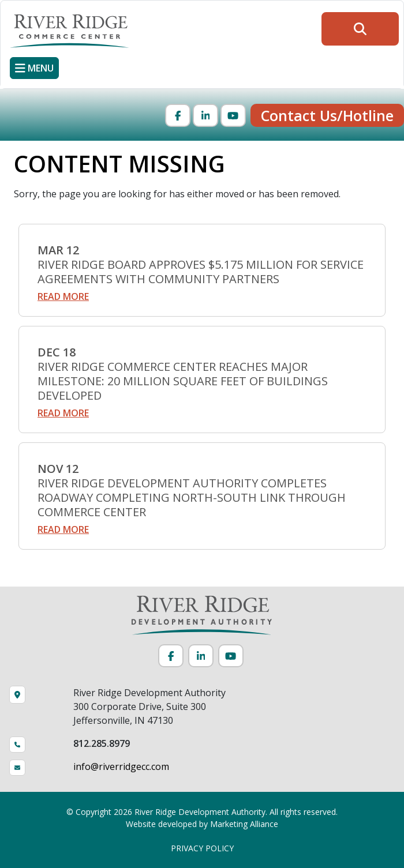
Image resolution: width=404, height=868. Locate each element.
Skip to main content (0, 10)
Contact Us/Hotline (327, 115)
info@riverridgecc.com (121, 766)
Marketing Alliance (244, 824)
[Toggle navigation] (34, 68)
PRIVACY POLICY (202, 848)
